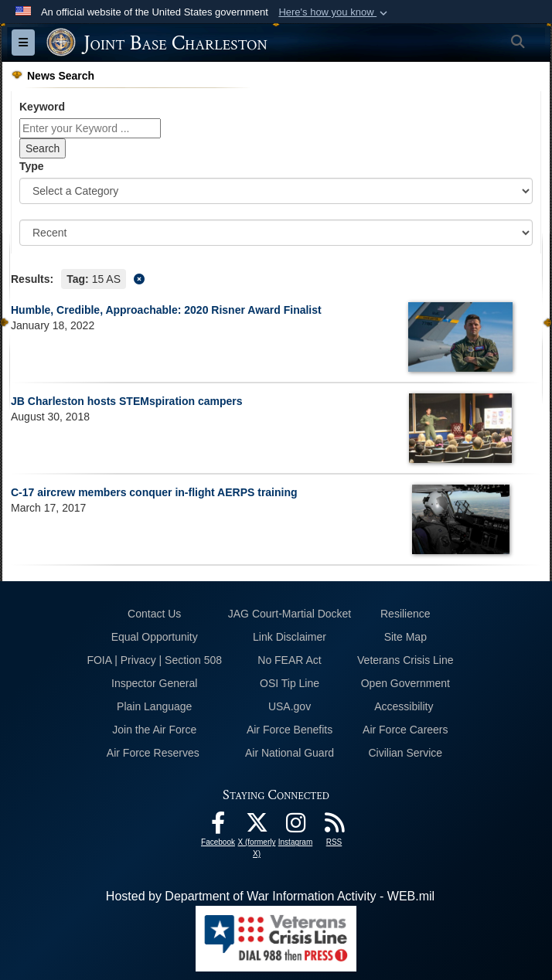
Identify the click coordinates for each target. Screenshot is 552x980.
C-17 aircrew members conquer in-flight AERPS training (154, 492)
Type (32, 166)
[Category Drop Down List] (276, 191)
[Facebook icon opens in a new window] (218, 827)
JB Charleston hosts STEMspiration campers (127, 401)
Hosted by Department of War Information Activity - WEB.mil (270, 896)
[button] (334, 12)
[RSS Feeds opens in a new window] (334, 827)
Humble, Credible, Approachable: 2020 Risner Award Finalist (166, 310)
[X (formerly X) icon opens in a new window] (257, 827)
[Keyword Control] (90, 128)
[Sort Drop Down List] (276, 233)
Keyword (42, 107)
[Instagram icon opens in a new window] (295, 827)
